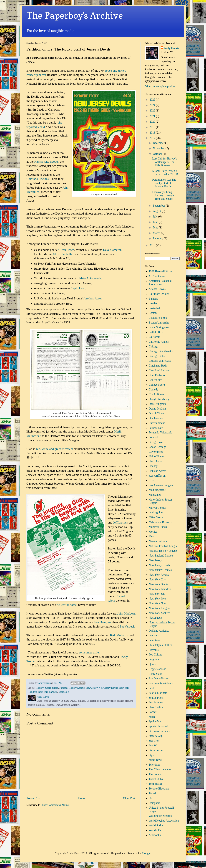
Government (156, 452)
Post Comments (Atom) (55, 805)
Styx (151, 755)
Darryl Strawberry (159, 399)
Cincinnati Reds (158, 366)
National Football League (163, 546)
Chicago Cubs (157, 356)
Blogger (146, 853)
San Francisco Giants (161, 683)
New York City (157, 580)
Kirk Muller (117, 635)
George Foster (157, 442)
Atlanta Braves (157, 289)
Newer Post (34, 798)
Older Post (129, 798)
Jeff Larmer (120, 522)
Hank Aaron (156, 461)
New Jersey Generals (161, 570)
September (159, 206)
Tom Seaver (156, 784)
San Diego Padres (159, 678)
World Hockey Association (164, 821)
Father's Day (156, 428)
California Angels (159, 342)
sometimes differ (89, 652)
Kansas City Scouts (46, 162)
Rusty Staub (156, 674)
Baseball (154, 303)
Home (82, 798)
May (156, 228)
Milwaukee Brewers (160, 522)
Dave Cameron (112, 250)
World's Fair (156, 830)
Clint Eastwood (158, 375)
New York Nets (157, 603)
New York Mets (158, 599)
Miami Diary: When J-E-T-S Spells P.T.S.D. (165, 173)
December (159, 143)
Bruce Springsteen (159, 327)
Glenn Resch (66, 250)
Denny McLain (157, 409)
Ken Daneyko (102, 622)
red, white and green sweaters (55, 449)
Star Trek (154, 741)
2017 (153, 138)
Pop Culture (156, 655)
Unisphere (155, 803)
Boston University (159, 323)
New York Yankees (160, 613)
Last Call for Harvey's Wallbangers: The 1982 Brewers (165, 162)
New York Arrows (159, 575)
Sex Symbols (156, 702)
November (159, 148)
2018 (153, 133)
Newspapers (156, 618)
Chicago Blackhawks (161, 351)
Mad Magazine (157, 490)
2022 (153, 111)
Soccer (153, 712)
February (158, 238)
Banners (153, 299)
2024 (153, 105)
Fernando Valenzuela (161, 433)
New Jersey (92, 688)
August (157, 211)
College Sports (157, 385)
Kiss (151, 480)
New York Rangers (48, 692)
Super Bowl (156, 760)
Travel (152, 793)
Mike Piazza (156, 517)
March (157, 233)
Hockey (40, 688)
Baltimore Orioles (159, 294)
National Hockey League (72, 688)
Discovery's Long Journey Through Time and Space (163, 195)
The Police (155, 774)
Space (152, 717)
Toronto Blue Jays (159, 789)
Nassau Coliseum (159, 541)
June (156, 222)
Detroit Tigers (157, 413)
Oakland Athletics (159, 631)
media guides (51, 688)
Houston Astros (158, 471)
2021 (153, 116)
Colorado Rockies (38, 179)
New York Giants (159, 584)
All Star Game (157, 276)
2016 (153, 245)
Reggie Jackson (158, 669)
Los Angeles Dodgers (161, 485)
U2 (151, 798)
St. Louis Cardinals (160, 731)
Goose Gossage (157, 447)
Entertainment (157, 423)
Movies (153, 532)
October (158, 154)
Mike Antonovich (90, 278)
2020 (153, 122)
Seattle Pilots (156, 698)
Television (155, 765)
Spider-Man (156, 721)
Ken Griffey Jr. (157, 476)
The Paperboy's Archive (75, 15)
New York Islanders (160, 589)
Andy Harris (172, 48)
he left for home (67, 605)
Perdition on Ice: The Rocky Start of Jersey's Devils (164, 183)
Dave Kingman (157, 404)
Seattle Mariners (158, 693)
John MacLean (126, 613)
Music (152, 536)
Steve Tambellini (64, 254)
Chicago (153, 347)
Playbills (154, 650)
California (154, 337)
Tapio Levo (78, 288)
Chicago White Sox (160, 361)
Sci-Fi (152, 688)
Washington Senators (161, 816)
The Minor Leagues (160, 769)
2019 (153, 127)
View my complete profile (160, 86)
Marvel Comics (157, 508)
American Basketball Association (161, 283)
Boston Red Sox (158, 318)
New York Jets (157, 594)
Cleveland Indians (159, 370)
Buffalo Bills (156, 332)
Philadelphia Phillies (160, 645)
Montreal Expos (158, 527)
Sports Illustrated (158, 726)
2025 (153, 100)
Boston (153, 313)
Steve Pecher (156, 750)
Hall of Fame (156, 456)
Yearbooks (64, 692)
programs (154, 659)
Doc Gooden (156, 418)
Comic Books (157, 394)
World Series (156, 825)
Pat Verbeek (127, 626)
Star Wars (154, 745)
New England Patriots (161, 556)
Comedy (154, 390)
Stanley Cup (156, 736)
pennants (154, 635)
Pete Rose (154, 640)
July (156, 217)
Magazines (155, 495)
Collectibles (156, 380)
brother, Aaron (94, 298)
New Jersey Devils (108, 688)
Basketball (155, 308)
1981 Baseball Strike (161, 271)
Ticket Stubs (156, 779)
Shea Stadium (157, 707)
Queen (152, 664)
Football (153, 437)
